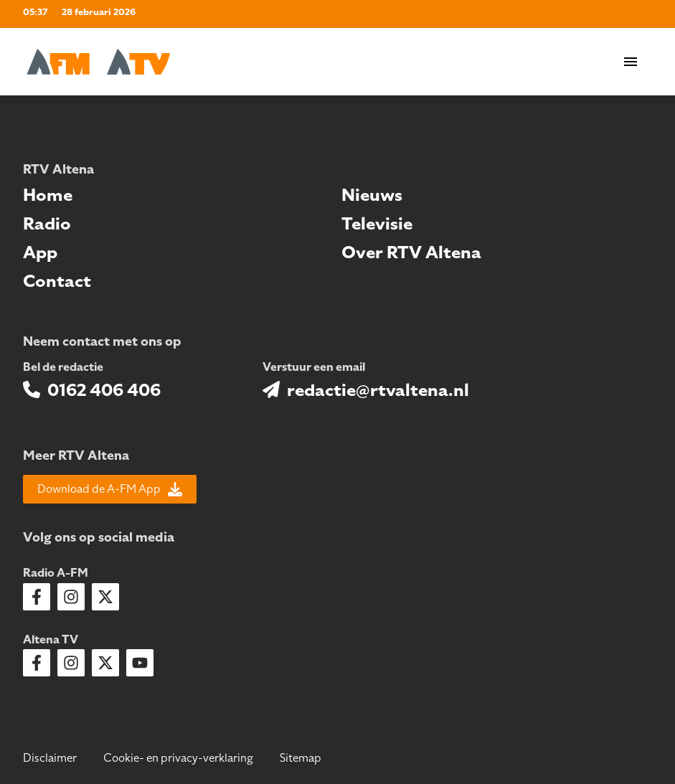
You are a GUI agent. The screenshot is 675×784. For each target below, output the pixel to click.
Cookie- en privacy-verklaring (178, 758)
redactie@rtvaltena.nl (378, 390)
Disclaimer (50, 758)
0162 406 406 (104, 390)
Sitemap (301, 758)
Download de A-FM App (110, 489)
